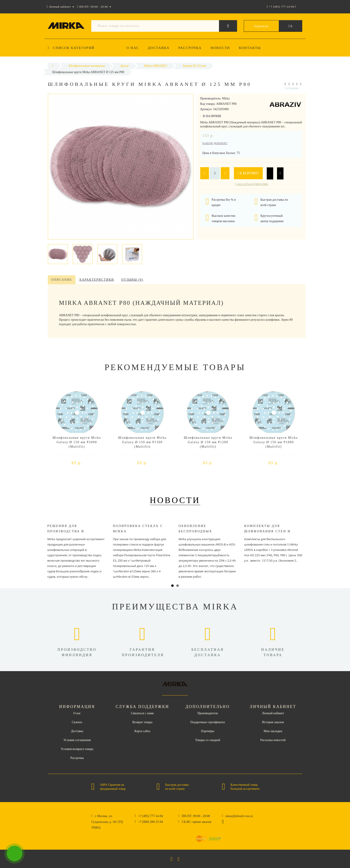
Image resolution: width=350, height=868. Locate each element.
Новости (222, 48)
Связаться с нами (142, 713)
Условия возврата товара (77, 749)
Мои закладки (273, 731)
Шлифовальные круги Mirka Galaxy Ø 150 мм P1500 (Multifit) (143, 442)
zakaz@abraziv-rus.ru (239, 816)
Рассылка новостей (273, 740)
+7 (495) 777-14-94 (151, 816)
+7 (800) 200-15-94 (151, 822)
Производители (208, 713)
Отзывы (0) (132, 280)
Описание (62, 280)
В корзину (249, 173)
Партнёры (208, 731)
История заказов (273, 722)
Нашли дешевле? (215, 143)
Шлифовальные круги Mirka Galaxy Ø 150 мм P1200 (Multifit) (208, 442)
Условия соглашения (77, 740)
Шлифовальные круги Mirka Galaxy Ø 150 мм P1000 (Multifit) (274, 442)
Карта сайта (142, 731)
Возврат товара (142, 722)
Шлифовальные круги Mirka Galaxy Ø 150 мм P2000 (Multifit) (77, 442)
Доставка (159, 48)
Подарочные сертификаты (208, 722)
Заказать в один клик (252, 184)
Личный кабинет (273, 713)
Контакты (253, 48)
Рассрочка (192, 48)
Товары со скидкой (208, 740)
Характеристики (97, 280)
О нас (133, 48)
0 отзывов (292, 88)
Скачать (77, 722)
